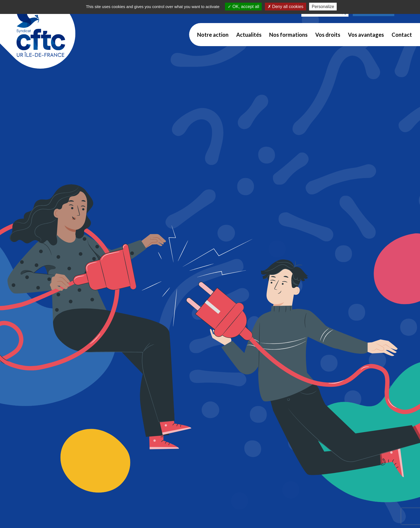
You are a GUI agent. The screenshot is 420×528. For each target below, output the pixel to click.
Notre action (213, 35)
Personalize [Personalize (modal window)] (323, 7)
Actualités (249, 35)
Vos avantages (366, 35)
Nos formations (288, 35)
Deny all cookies (286, 7)
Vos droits (328, 35)
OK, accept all (243, 7)
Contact (402, 35)
